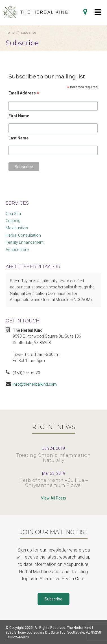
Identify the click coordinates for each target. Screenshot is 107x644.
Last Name (18, 138)
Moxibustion (17, 228)
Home (10, 33)
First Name (19, 116)
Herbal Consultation (23, 235)
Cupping (13, 221)
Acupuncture (17, 250)
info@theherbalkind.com (35, 384)
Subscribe (53, 599)
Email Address (24, 93)
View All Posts (53, 498)
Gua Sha (13, 214)
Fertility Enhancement (25, 242)
